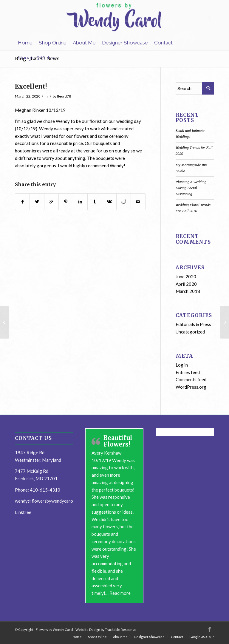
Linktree (23, 512)
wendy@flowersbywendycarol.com (49, 501)
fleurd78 (64, 96)
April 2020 (186, 284)
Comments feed (191, 379)
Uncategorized (190, 332)
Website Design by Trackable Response (106, 630)
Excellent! (31, 86)
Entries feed (188, 372)
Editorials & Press (193, 324)
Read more (120, 593)
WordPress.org (191, 387)
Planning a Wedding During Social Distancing (191, 188)
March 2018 (188, 291)
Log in (182, 365)
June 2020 (186, 277)
